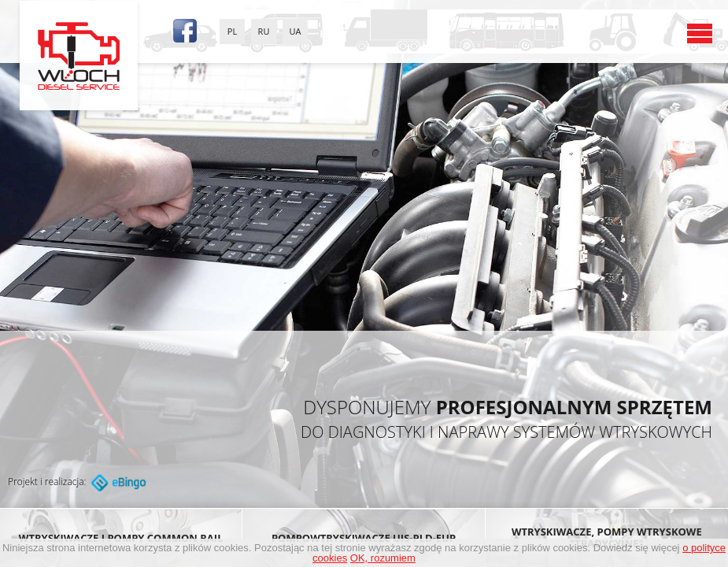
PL (232, 31)
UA (296, 31)
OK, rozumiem (383, 558)
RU (264, 31)
